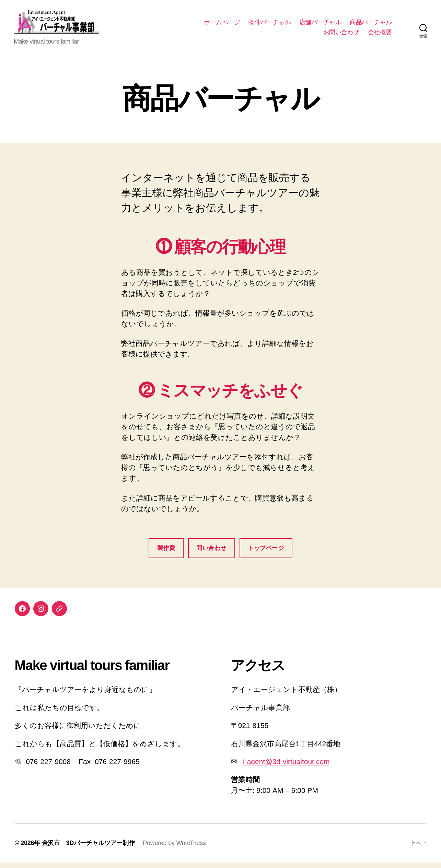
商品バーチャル (371, 25)
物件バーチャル (270, 25)
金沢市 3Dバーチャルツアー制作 (88, 848)
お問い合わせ (341, 35)
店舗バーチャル (320, 25)
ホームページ (222, 25)
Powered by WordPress (174, 848)
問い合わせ (211, 554)
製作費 (166, 554)
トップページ (266, 554)
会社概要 (380, 35)
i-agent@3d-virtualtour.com (286, 767)
